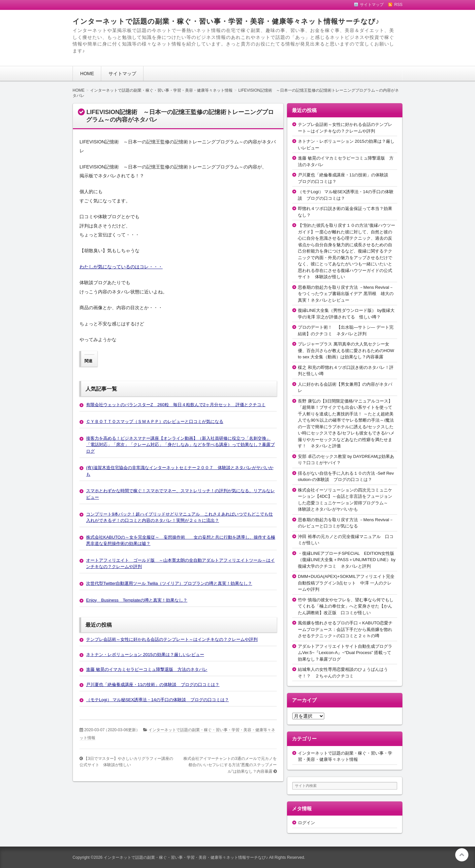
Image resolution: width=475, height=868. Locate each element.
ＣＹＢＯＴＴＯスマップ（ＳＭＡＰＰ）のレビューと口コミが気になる (155, 421)
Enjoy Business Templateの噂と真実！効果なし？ (137, 600)
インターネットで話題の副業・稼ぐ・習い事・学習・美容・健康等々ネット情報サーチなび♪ (226, 21)
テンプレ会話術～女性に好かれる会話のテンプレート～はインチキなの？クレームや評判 (172, 639)
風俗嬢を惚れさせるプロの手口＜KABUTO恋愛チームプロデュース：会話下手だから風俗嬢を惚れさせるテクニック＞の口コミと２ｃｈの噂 (345, 629)
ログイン (306, 823)
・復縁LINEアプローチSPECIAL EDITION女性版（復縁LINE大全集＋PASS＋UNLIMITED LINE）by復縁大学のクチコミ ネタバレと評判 (347, 560)
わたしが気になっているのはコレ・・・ (121, 267)
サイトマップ (122, 74)
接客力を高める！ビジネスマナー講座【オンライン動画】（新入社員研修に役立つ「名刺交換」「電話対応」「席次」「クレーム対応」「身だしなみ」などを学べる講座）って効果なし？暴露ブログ (180, 445)
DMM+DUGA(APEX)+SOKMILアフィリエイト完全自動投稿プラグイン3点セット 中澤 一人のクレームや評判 (346, 583)
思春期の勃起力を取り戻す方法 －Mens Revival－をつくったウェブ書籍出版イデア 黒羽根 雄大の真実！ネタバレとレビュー (346, 294)
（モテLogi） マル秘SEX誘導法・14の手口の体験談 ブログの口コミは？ (158, 700)
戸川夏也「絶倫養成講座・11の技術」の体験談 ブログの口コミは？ (153, 685)
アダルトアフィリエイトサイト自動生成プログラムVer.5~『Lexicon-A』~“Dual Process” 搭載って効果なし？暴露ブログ (345, 653)
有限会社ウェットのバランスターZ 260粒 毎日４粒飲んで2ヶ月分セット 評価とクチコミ (176, 405)
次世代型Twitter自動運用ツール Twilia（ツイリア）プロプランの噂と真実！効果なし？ (169, 583)
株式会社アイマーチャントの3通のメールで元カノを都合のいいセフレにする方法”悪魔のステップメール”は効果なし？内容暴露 (230, 765)
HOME (87, 74)
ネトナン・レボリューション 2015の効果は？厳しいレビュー (145, 655)
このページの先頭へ (462, 855)
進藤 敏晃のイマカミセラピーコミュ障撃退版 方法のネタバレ (147, 669)
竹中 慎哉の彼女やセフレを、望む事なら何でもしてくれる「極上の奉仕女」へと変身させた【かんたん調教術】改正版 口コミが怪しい (346, 606)
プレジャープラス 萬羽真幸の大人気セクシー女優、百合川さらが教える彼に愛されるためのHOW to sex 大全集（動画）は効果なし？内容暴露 (346, 350)
